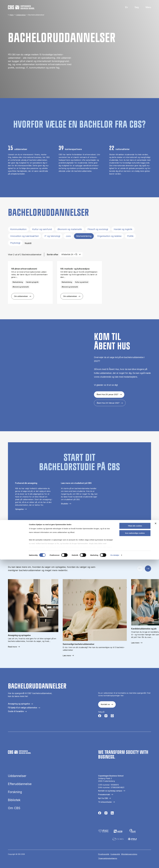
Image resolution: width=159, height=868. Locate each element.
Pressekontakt (104, 794)
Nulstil (28, 243)
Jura (68, 236)
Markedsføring (84, 236)
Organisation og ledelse (109, 236)
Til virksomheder (105, 802)
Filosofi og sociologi (98, 229)
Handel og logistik (123, 229)
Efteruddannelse (20, 784)
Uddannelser (21, 15)
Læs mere (67, 656)
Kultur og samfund (42, 229)
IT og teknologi (52, 236)
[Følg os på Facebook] (100, 716)
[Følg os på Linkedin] (112, 814)
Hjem (12, 15)
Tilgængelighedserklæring (108, 858)
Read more (12, 647)
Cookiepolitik (115, 854)
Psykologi (15, 243)
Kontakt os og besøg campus (110, 791)
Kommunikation (18, 229)
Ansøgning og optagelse (19, 704)
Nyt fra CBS (103, 798)
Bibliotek (14, 800)
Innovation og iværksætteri (24, 236)
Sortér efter (53, 255)
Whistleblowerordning (129, 854)
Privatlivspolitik (104, 854)
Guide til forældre (16, 711)
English (125, 7)
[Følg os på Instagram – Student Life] (112, 716)
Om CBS (14, 808)
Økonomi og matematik (70, 229)
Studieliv (65, 504)
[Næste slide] (148, 569)
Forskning (15, 792)
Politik (130, 236)
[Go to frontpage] (21, 7)
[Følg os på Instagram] (106, 716)
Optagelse (19, 509)
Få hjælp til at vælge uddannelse (23, 708)
